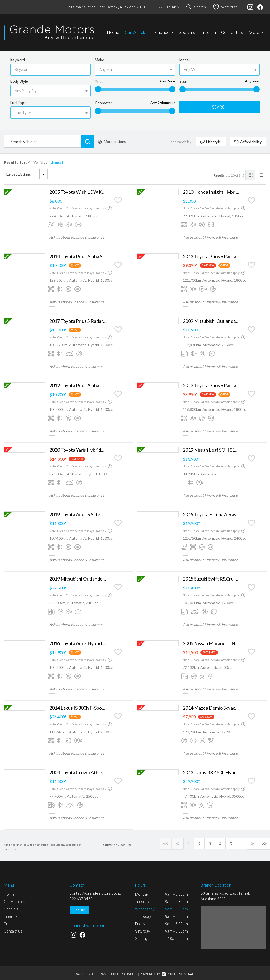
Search (196, 7)
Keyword (18, 56)
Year (183, 77)
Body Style (19, 77)
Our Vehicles (137, 30)
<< (170, 840)
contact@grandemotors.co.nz (95, 889)
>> (265, 840)
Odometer (103, 99)
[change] (56, 158)
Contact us (232, 30)
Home (113, 30)
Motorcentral (178, 970)
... (244, 839)
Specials (187, 30)
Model (184, 56)
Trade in (208, 30)
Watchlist (225, 7)
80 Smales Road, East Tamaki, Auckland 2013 (106, 7)
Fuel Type (18, 99)
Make (100, 56)
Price (99, 77)
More (256, 30)
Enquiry (79, 906)
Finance (164, 30)
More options (112, 137)
